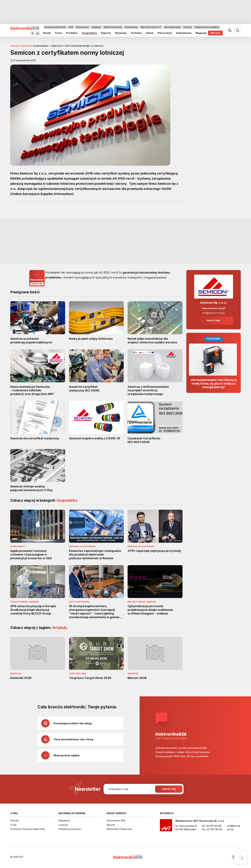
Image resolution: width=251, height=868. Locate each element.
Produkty (72, 33)
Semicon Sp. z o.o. (214, 303)
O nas (13, 825)
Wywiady (121, 33)
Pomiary (188, 27)
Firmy (59, 33)
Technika (136, 33)
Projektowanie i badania (207, 27)
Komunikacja (131, 27)
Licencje (63, 825)
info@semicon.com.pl (214, 313)
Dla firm (215, 33)
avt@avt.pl (233, 826)
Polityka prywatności (70, 829)
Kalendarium (184, 33)
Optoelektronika (172, 27)
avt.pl (230, 829)
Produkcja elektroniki (55, 27)
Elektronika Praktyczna (119, 829)
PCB (71, 27)
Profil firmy (214, 321)
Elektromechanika (113, 27)
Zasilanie (96, 27)
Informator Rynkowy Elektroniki (28, 829)
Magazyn (201, 33)
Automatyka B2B (116, 820)
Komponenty (82, 27)
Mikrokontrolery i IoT (151, 27)
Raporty (106, 33)
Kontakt (15, 820)
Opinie (150, 33)
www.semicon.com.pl (214, 308)
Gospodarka (89, 33)
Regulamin (64, 820)
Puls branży (165, 33)
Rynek (47, 33)
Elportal (111, 825)
